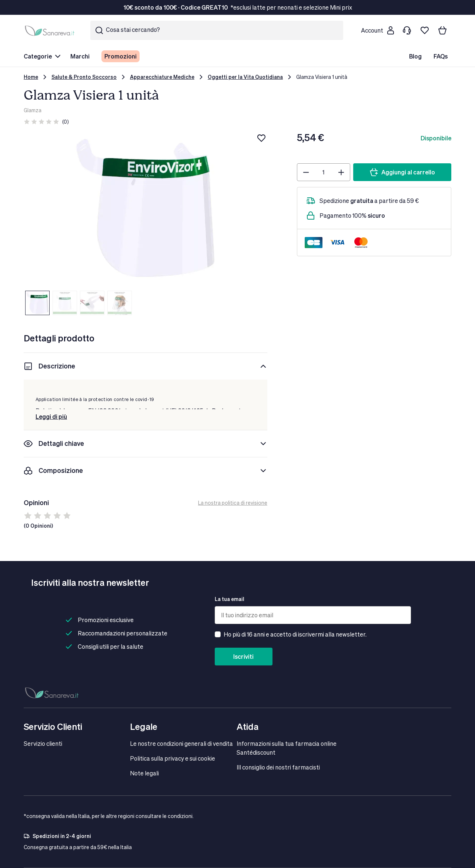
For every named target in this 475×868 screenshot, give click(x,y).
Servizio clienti (43, 743)
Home (31, 77)
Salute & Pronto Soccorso (84, 77)
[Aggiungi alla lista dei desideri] (261, 138)
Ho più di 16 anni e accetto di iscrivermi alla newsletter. (295, 634)
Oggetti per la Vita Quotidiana (245, 77)
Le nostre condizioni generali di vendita (181, 743)
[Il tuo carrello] (442, 30)
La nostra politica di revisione (233, 503)
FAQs (441, 56)
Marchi (80, 56)
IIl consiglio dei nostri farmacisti (278, 767)
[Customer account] (377, 30)
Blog (415, 56)
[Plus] (341, 172)
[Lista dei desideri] (425, 30)
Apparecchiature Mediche (162, 77)
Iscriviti (243, 656)
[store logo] (51, 30)
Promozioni (121, 56)
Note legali (144, 773)
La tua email (230, 599)
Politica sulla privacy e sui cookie (173, 758)
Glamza (33, 110)
